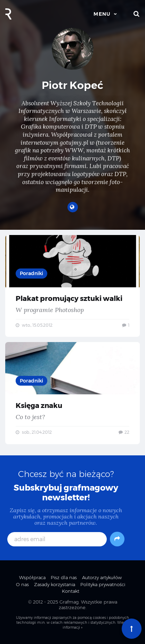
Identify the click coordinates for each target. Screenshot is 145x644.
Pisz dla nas (64, 577)
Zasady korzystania (55, 584)
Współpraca (32, 577)
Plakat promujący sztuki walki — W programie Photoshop (72, 286)
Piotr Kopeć (72, 85)
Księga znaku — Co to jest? (72, 393)
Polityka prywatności (103, 584)
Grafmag (69, 602)
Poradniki (31, 273)
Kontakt (71, 591)
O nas (22, 584)
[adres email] (57, 539)
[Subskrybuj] (117, 539)
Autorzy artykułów (102, 577)
